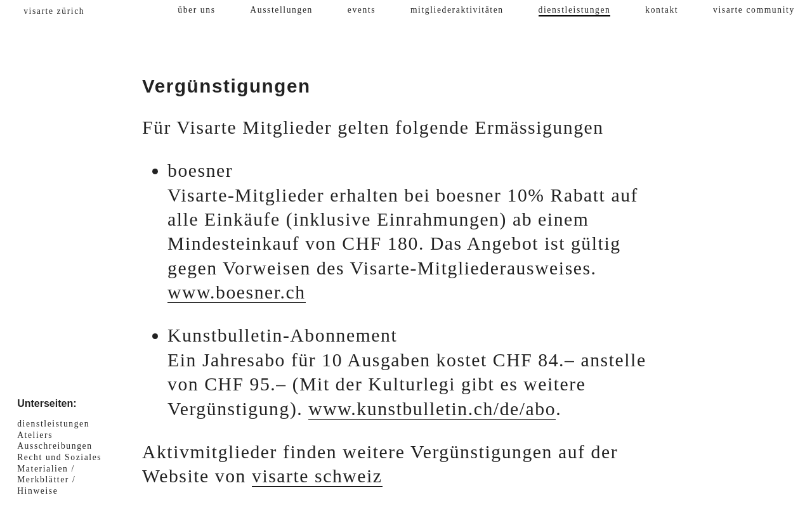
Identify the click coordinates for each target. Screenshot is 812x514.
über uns (196, 10)
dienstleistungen (575, 10)
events (362, 10)
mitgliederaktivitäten (457, 10)
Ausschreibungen (55, 446)
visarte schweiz (317, 476)
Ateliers (35, 435)
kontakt (662, 10)
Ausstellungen (281, 10)
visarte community (754, 10)
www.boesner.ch (237, 292)
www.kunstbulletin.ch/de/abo (432, 409)
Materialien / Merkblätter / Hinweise (46, 480)
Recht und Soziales (59, 457)
